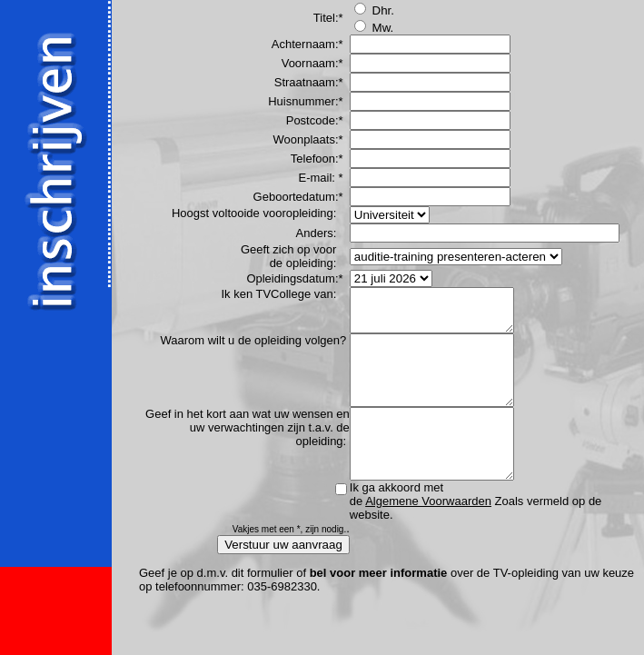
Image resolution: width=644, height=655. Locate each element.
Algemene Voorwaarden (428, 536)
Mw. (374, 28)
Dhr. (374, 10)
